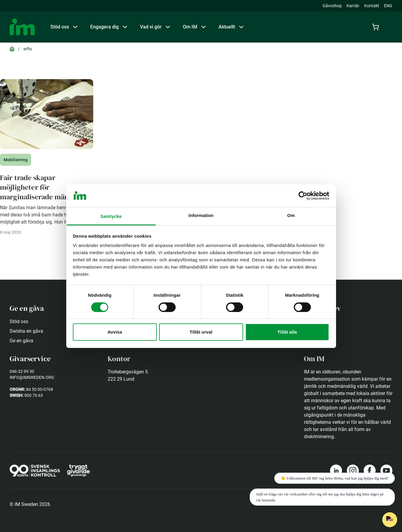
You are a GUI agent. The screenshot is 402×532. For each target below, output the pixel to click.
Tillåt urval (201, 332)
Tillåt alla (287, 332)
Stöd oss (19, 321)
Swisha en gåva (26, 331)
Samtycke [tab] (111, 216)
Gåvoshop (332, 6)
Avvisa (115, 332)
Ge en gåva (21, 341)
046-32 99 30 (22, 371)
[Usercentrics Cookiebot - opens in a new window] (303, 196)
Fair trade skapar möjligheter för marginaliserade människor (45, 187)
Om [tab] (291, 215)
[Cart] (377, 27)
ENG (388, 6)
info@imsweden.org (32, 377)
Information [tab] (201, 215)
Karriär (353, 6)
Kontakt (372, 6)
